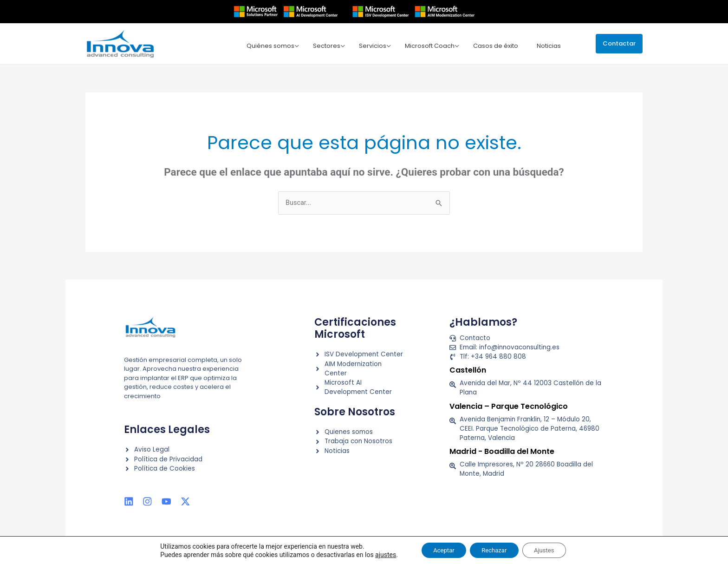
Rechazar (494, 550)
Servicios (378, 45)
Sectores (334, 45)
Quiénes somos (279, 45)
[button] (619, 43)
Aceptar (438, 550)
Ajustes (550, 550)
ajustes (377, 554)
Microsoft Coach (433, 45)
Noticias (548, 45)
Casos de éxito (497, 45)
